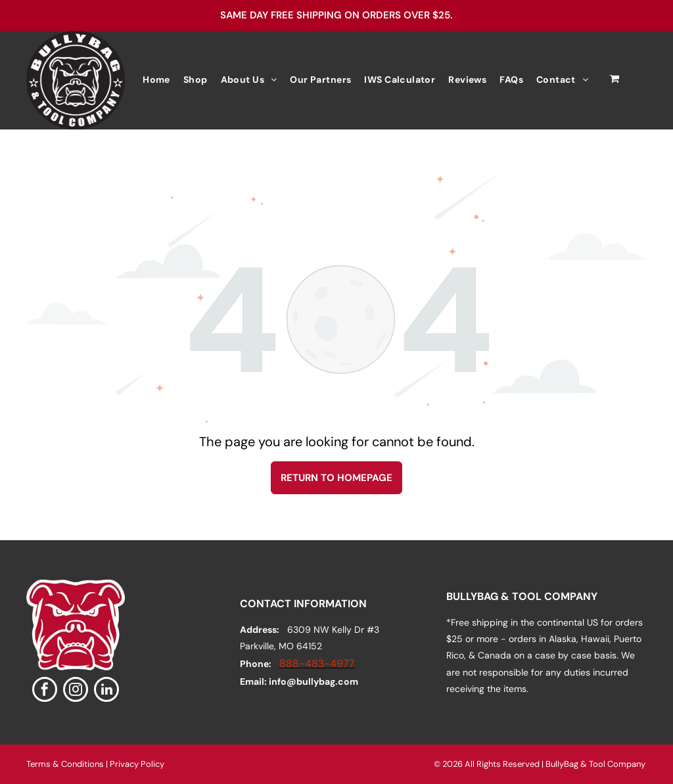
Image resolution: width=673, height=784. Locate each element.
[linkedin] (106, 691)
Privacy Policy (137, 764)
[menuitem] (156, 80)
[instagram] (76, 691)
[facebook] (45, 691)
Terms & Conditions (65, 764)
